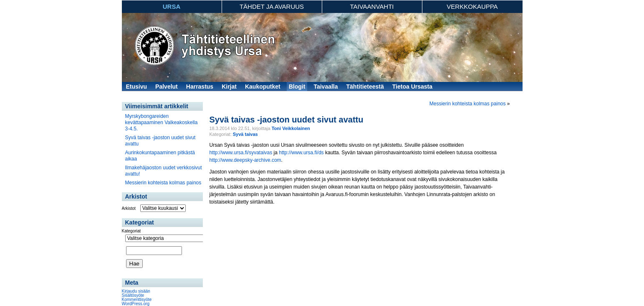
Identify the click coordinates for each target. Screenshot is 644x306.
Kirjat (229, 87)
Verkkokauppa (472, 6)
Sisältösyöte (133, 295)
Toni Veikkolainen (291, 128)
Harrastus (200, 87)
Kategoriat (131, 231)
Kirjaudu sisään (136, 291)
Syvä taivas (245, 134)
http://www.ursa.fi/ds (301, 153)
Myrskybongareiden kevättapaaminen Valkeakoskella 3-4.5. (162, 122)
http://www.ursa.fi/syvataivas (241, 153)
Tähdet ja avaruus (272, 6)
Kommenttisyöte (137, 300)
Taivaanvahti (372, 6)
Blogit (297, 87)
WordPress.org (136, 304)
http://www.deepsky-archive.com (245, 160)
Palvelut (167, 87)
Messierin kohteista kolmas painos (163, 183)
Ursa (172, 6)
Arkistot (129, 208)
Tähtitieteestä (365, 87)
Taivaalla (326, 87)
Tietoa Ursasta (412, 87)
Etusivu (137, 87)
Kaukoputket (263, 87)
